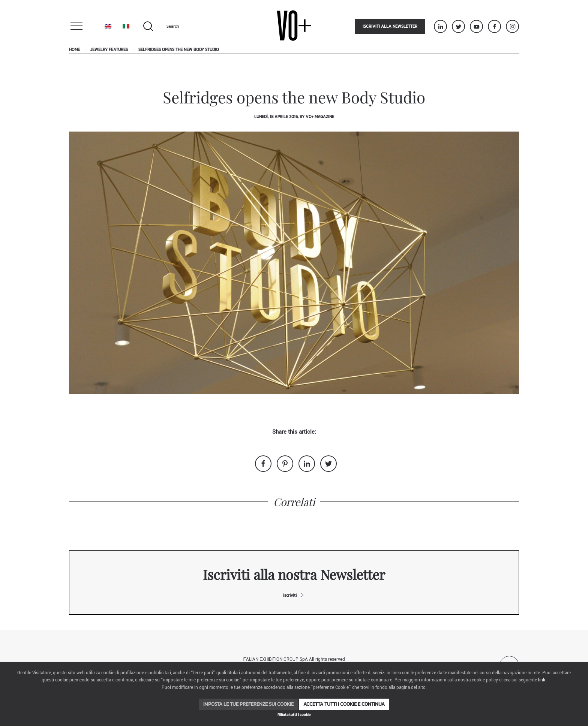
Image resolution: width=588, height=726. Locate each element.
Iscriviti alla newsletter (390, 26)
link (542, 680)
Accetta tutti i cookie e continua (344, 704)
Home (74, 49)
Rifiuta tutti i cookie (294, 715)
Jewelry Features (109, 49)
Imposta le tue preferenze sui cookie (248, 704)
